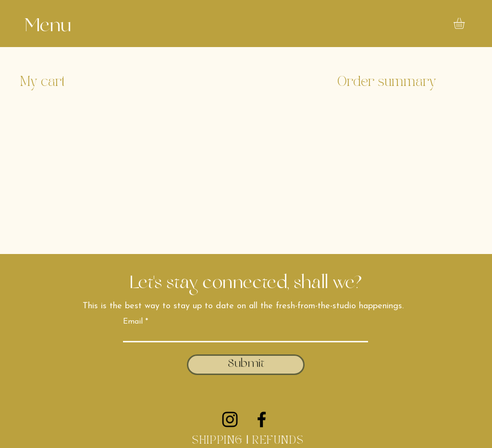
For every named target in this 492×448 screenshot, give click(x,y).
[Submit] (246, 365)
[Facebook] (262, 419)
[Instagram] (230, 419)
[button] (48, 27)
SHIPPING (217, 441)
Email (133, 322)
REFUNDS (280, 441)
